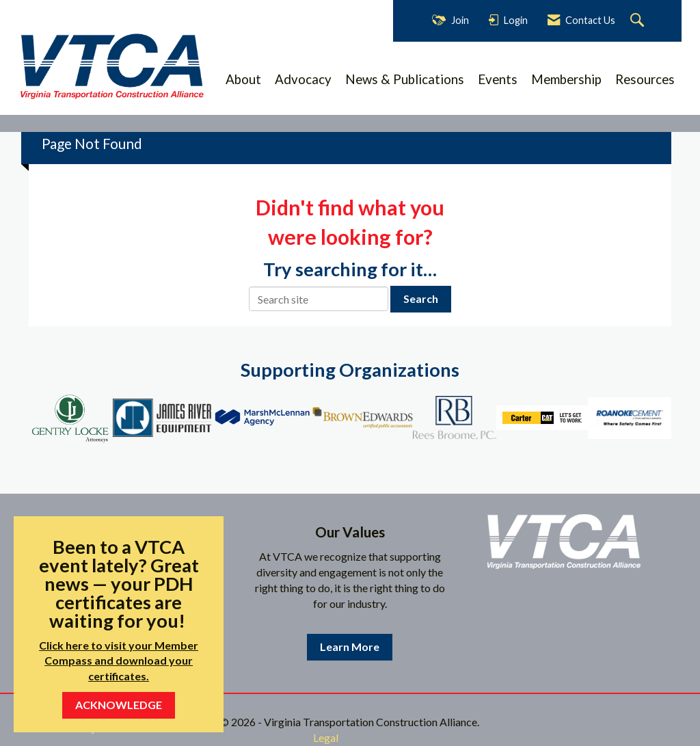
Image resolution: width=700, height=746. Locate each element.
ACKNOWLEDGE (119, 705)
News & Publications (405, 79)
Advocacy (303, 79)
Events (498, 79)
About (243, 79)
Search (421, 298)
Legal (326, 737)
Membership (566, 79)
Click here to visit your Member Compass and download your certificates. (119, 661)
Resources (645, 79)
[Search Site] (639, 21)
